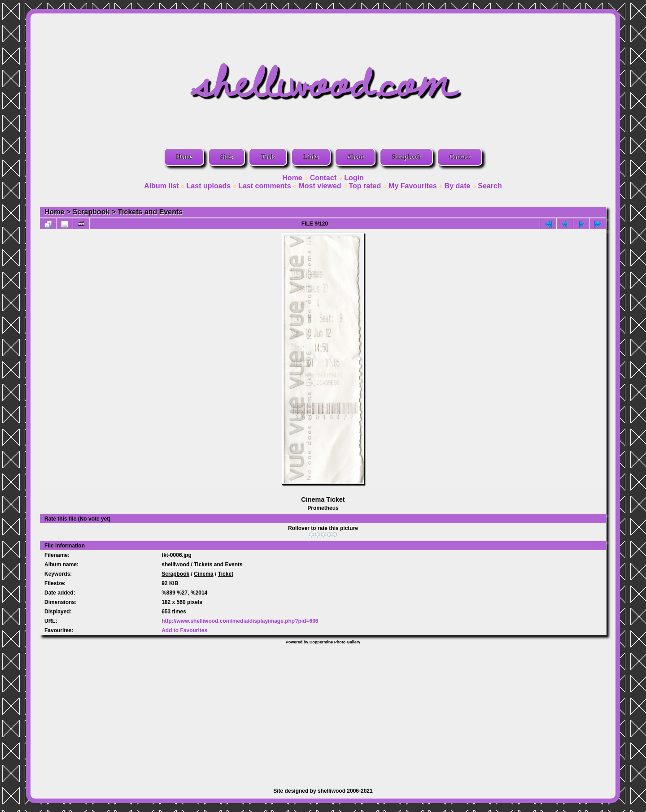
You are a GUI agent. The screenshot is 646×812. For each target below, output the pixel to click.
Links (311, 157)
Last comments (264, 186)
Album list (161, 186)
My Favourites (413, 186)
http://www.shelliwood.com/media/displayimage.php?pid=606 (240, 621)
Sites (227, 157)
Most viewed (320, 186)
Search (490, 186)
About (355, 157)
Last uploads (209, 186)
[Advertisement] (323, 712)
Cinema (203, 574)
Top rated (365, 186)
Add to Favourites (184, 630)
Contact (460, 157)
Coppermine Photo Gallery (335, 642)
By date (458, 186)
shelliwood (175, 564)
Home (184, 157)
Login (354, 178)
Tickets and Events (151, 212)
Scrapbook (406, 157)
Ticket (226, 574)
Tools (268, 157)
